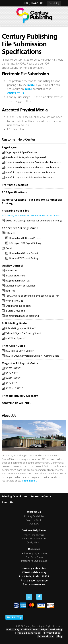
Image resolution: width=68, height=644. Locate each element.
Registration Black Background (22, 316)
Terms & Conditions (29, 633)
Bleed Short (12, 271)
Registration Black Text (18, 281)
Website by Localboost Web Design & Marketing (34, 630)
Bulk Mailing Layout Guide (34, 554)
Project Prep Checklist (34, 535)
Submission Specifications (34, 539)
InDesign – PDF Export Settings (26, 243)
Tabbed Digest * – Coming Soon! (23, 333)
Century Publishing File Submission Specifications (33, 216)
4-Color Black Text (15, 276)
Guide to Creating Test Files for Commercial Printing (33, 221)
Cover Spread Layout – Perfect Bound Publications (33, 162)
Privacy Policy (52, 633)
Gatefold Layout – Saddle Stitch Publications (30, 177)
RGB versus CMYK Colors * (20, 351)
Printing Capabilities (14, 496)
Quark (9, 248)
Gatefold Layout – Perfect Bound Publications (30, 172)
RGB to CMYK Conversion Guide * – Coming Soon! (32, 356)
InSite (31, 85)
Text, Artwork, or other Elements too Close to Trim (32, 296)
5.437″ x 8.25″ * (13, 378)
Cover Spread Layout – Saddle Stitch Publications (32, 167)
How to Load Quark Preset (23, 253)
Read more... (29, 481)
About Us (8, 502)
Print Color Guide (34, 557)
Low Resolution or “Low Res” (21, 286)
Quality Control (34, 542)
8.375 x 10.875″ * (14, 388)
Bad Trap (10, 291)
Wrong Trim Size (14, 301)
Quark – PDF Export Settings (24, 258)
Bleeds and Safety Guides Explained (26, 157)
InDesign (10, 233)
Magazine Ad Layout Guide (34, 561)
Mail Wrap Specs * (16, 338)
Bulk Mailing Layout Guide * (20, 328)
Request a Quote (41, 496)
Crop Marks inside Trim (18, 306)
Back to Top (14, 617)
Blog (59, 636)
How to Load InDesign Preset (25, 238)
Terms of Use (45, 636)
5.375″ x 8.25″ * (13, 368)
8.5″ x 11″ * (11, 383)
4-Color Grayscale (15, 311)
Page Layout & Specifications (21, 152)
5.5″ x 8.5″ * (12, 373)
